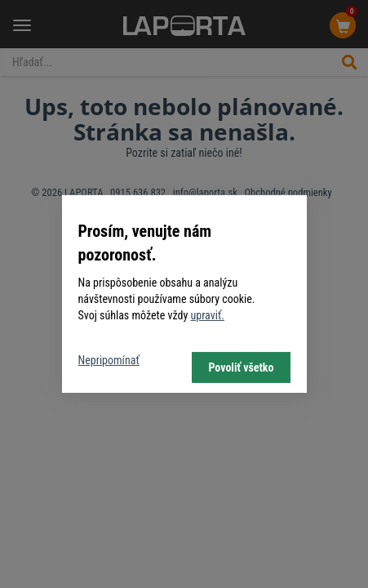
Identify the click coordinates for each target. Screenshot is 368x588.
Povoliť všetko (241, 367)
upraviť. (207, 315)
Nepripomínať (109, 360)
